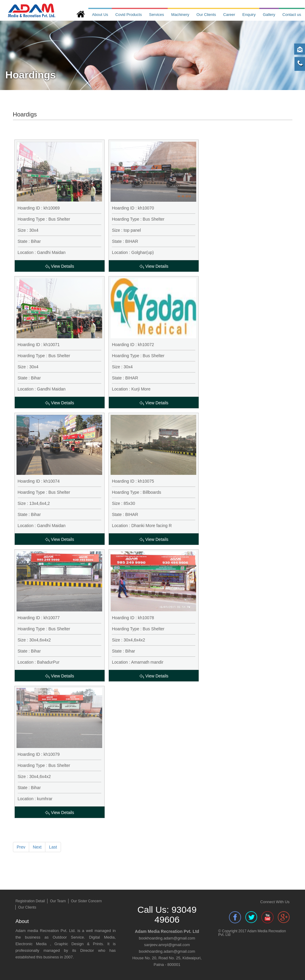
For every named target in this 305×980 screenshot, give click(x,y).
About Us (100, 15)
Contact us (292, 15)
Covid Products (129, 15)
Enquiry (249, 15)
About (22, 921)
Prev (21, 847)
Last (53, 847)
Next (37, 847)
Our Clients (206, 15)
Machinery (180, 15)
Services (157, 15)
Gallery (269, 15)
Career (229, 15)
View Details (60, 266)
